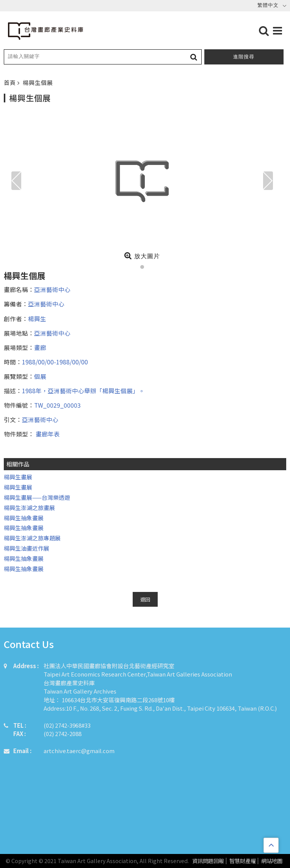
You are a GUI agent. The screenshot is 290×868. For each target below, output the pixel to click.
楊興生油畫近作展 (27, 548)
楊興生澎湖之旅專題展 (32, 538)
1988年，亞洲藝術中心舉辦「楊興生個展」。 (83, 391)
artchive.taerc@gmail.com (79, 751)
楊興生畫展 (18, 477)
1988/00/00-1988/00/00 (55, 362)
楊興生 (37, 319)
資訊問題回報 (208, 861)
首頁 (11, 82)
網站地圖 (272, 861)
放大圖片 (142, 256)
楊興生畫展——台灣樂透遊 (37, 497)
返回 (145, 599)
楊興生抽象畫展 (24, 518)
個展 (40, 376)
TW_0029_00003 (57, 405)
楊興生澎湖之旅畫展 (29, 508)
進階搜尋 (244, 57)
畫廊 (40, 347)
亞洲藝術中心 (52, 289)
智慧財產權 (243, 861)
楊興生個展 (38, 82)
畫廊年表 (47, 434)
